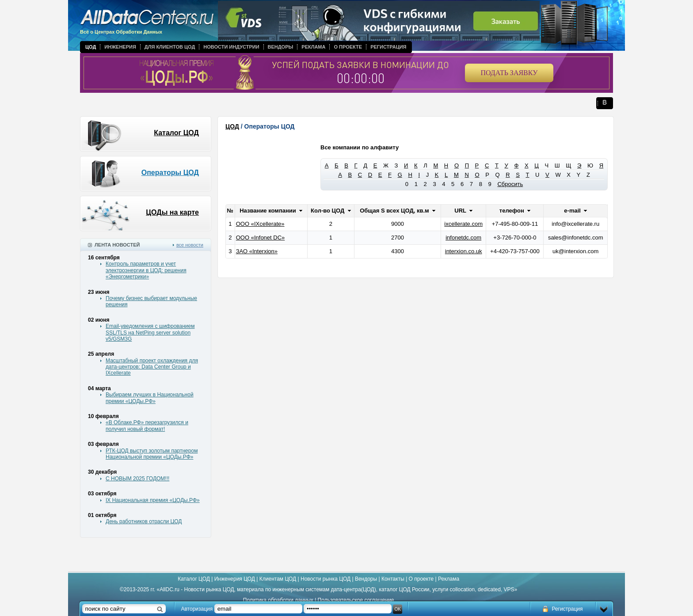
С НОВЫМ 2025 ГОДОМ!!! (137, 479)
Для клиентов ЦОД (170, 47)
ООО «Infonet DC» (261, 238)
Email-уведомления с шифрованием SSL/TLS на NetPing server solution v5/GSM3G (150, 333)
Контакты (393, 579)
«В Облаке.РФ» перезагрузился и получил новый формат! (147, 426)
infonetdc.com (463, 238)
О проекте (348, 47)
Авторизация (197, 609)
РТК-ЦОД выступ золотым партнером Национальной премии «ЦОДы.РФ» (152, 454)
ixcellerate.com (463, 224)
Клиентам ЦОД (278, 579)
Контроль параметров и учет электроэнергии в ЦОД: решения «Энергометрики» (146, 270)
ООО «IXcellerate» (260, 224)
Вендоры (281, 47)
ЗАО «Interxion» (257, 251)
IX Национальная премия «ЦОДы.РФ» (153, 500)
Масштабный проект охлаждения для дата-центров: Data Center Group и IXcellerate (152, 367)
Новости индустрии (231, 47)
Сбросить (510, 184)
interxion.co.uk (464, 251)
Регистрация (388, 47)
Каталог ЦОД (176, 133)
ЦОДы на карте (172, 212)
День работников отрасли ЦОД (144, 521)
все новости (190, 245)
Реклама (313, 47)
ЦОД (91, 47)
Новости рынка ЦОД (326, 579)
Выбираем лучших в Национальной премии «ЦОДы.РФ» (150, 398)
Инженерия (120, 47)
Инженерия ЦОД (235, 579)
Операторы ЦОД (170, 173)
